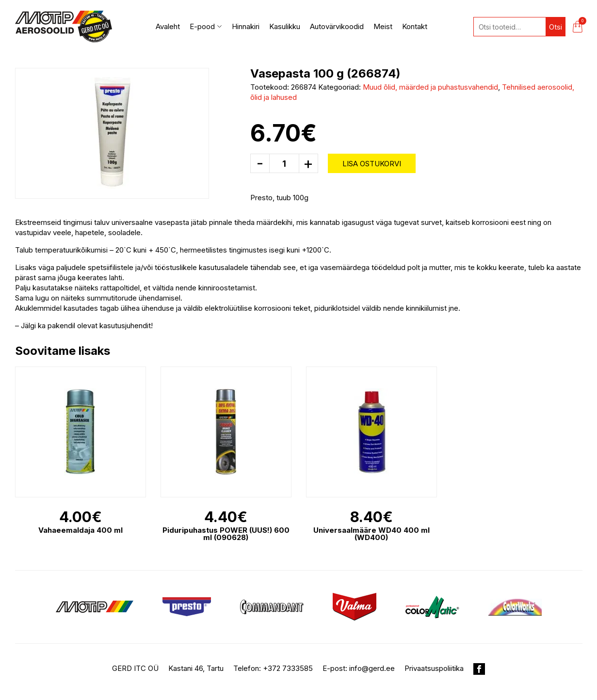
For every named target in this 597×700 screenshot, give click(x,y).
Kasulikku (285, 26)
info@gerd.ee (372, 668)
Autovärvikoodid (337, 26)
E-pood (206, 26)
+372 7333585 (288, 668)
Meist (383, 26)
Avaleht (168, 26)
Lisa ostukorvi (372, 164)
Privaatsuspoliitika (434, 668)
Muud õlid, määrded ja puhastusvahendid (430, 87)
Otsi (556, 27)
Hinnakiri (246, 26)
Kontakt (415, 26)
